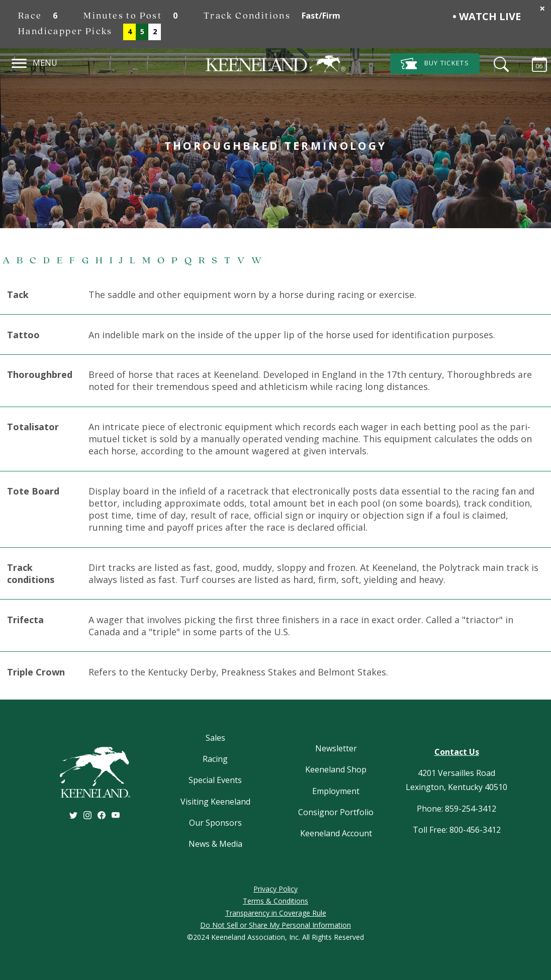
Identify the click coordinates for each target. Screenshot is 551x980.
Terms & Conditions (275, 901)
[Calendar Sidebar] (534, 63)
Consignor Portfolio (336, 812)
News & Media (215, 844)
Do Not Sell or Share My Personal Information (275, 925)
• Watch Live (487, 16)
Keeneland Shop (336, 769)
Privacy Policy (275, 889)
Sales (215, 738)
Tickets (435, 64)
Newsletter (336, 748)
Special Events (215, 780)
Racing (215, 759)
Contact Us (457, 752)
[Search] (499, 63)
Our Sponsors (215, 823)
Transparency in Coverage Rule (276, 913)
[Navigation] (19, 62)
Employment (336, 791)
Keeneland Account (336, 833)
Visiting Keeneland (215, 802)
